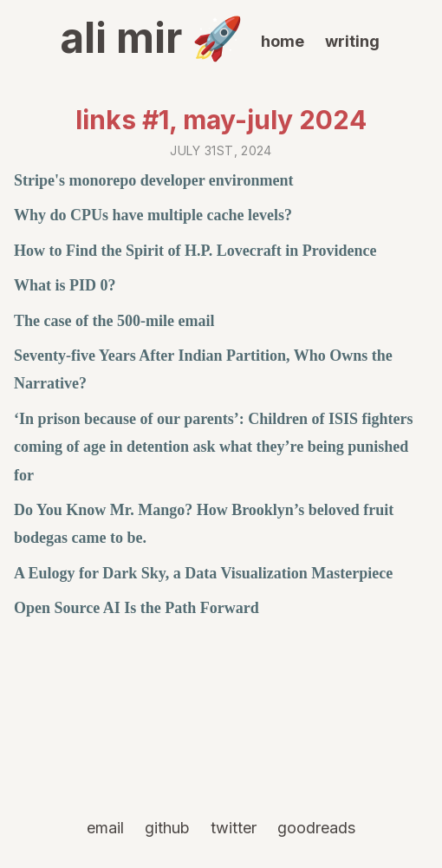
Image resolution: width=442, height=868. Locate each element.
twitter (234, 828)
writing (352, 41)
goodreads (316, 828)
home (283, 41)
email (105, 828)
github (167, 828)
